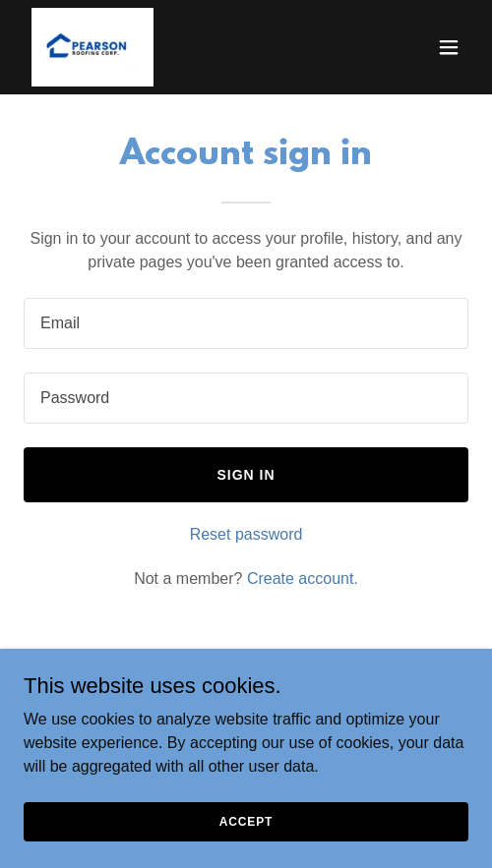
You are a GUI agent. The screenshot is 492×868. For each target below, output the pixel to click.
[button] (449, 47)
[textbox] (246, 323)
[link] (92, 47)
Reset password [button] (246, 534)
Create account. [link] (303, 579)
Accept (246, 821)
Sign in (246, 475)
